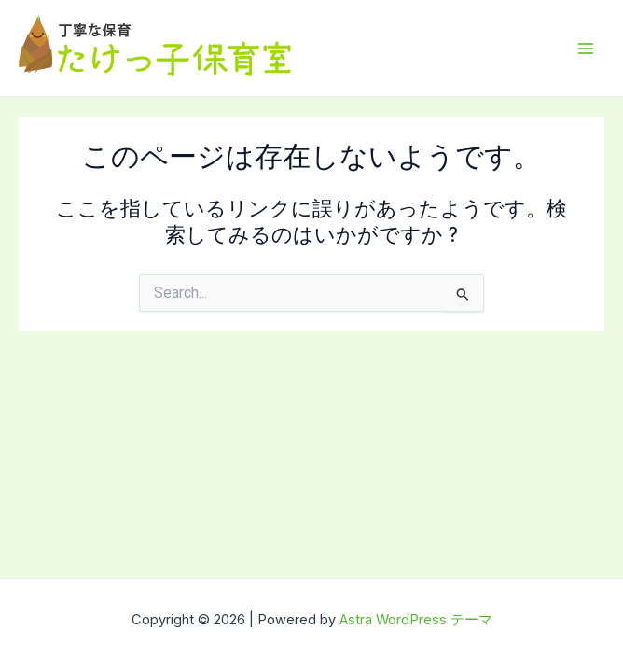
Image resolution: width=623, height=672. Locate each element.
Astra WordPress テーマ (416, 620)
